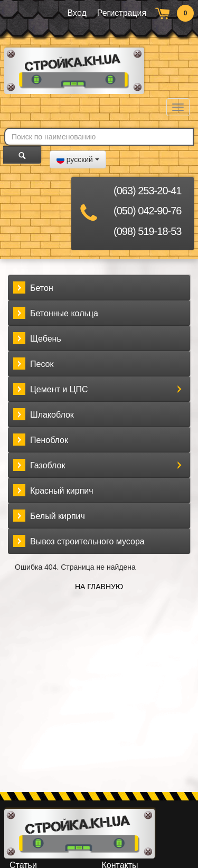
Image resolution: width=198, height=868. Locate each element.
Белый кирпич (58, 516)
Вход (77, 13)
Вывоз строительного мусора (87, 541)
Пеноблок (49, 440)
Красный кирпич (62, 491)
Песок (42, 364)
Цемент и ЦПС (59, 389)
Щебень (46, 339)
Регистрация (122, 13)
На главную (99, 587)
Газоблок (48, 465)
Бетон (42, 288)
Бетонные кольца (64, 313)
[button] (78, 159)
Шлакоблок (52, 415)
